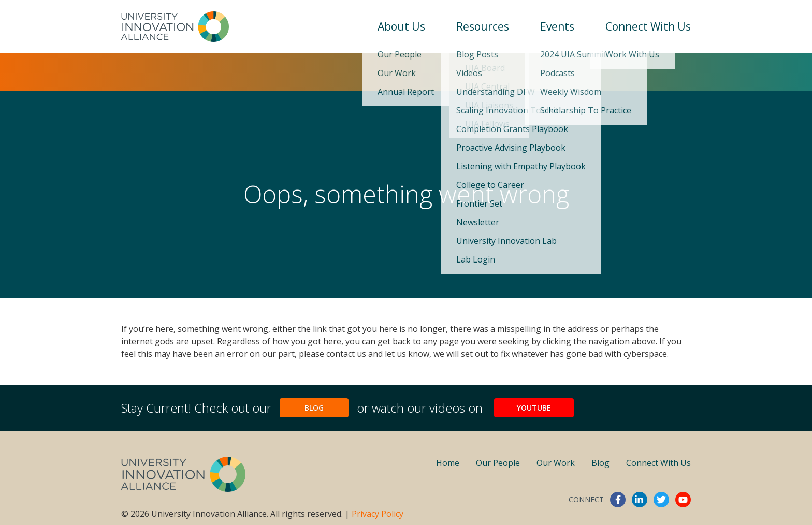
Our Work (556, 463)
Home (448, 463)
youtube (683, 500)
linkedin (640, 500)
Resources (483, 26)
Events (557, 26)
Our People (498, 463)
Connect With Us (648, 26)
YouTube (534, 408)
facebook (618, 500)
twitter (661, 500)
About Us (401, 26)
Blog (314, 408)
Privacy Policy (378, 514)
